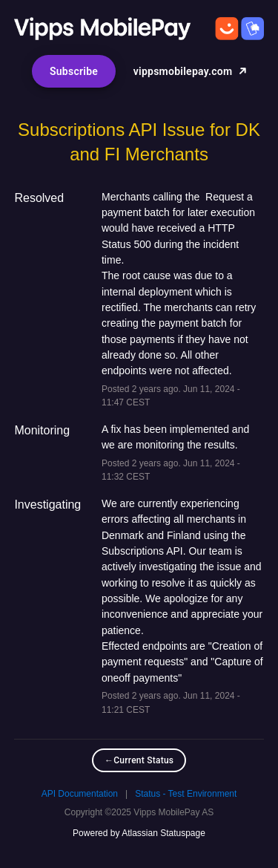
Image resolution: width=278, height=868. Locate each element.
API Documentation (80, 794)
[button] (74, 71)
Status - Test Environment (186, 794)
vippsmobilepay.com (190, 71)
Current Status (139, 760)
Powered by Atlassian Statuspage (139, 833)
